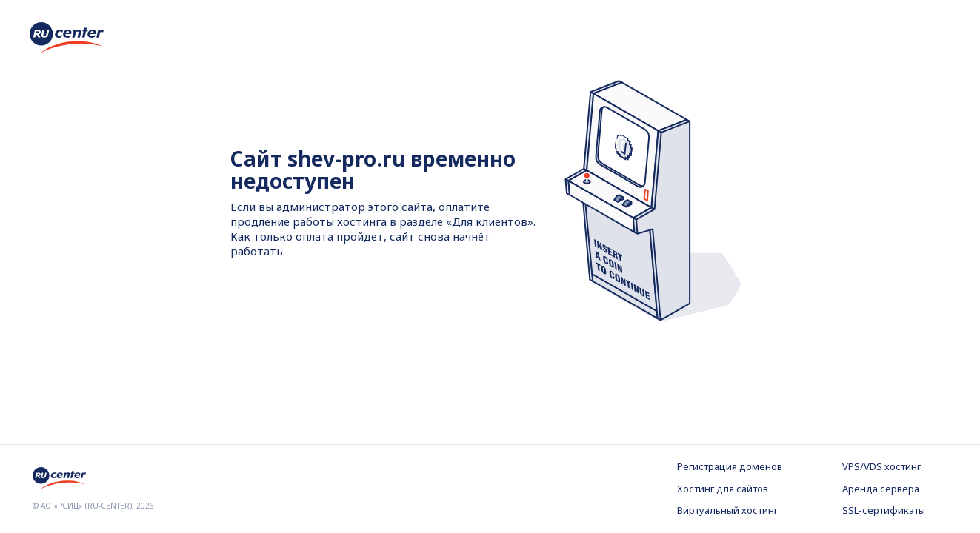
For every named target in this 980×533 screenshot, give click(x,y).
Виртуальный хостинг (727, 510)
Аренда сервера (881, 489)
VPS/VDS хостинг (881, 466)
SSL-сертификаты (884, 510)
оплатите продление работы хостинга (360, 214)
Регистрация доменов (730, 466)
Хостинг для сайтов (723, 489)
